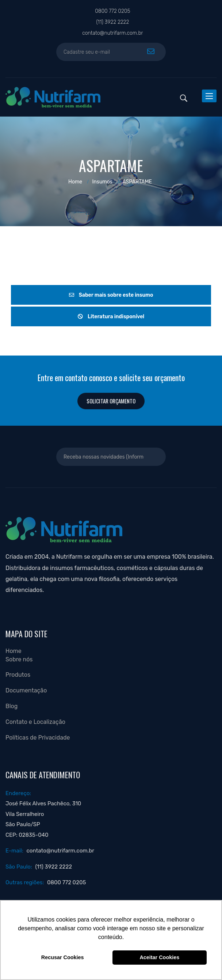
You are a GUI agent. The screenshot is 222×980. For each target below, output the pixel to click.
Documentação (26, 690)
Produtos (18, 675)
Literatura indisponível (111, 316)
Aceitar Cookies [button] (159, 957)
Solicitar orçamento (111, 401)
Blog (12, 706)
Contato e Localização (35, 722)
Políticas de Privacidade (38, 738)
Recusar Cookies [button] (63, 957)
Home (75, 182)
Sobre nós (19, 659)
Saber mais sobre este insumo (111, 295)
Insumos (102, 182)
